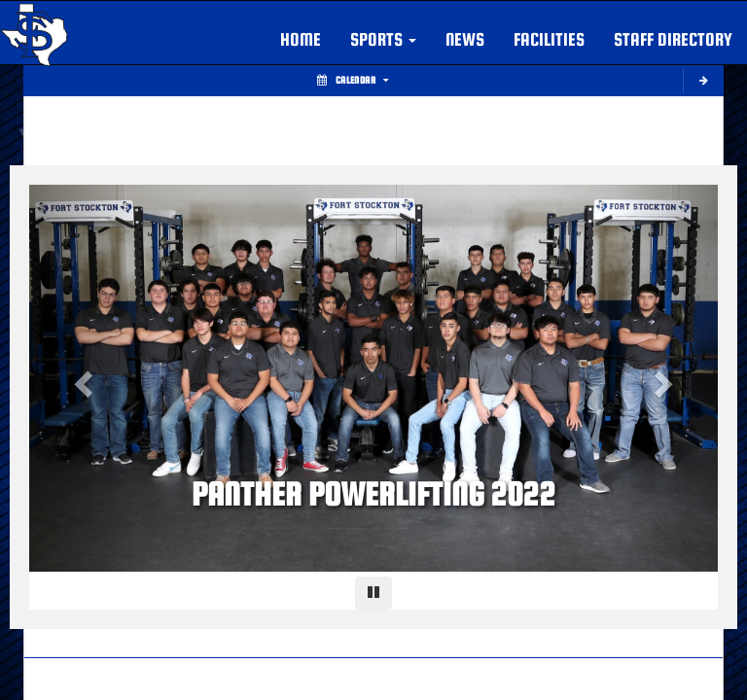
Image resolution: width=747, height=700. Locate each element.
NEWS (465, 39)
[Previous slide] (81, 378)
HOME (301, 39)
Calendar (353, 80)
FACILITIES (549, 39)
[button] (383, 40)
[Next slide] (666, 378)
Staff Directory (673, 39)
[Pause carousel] (373, 593)
